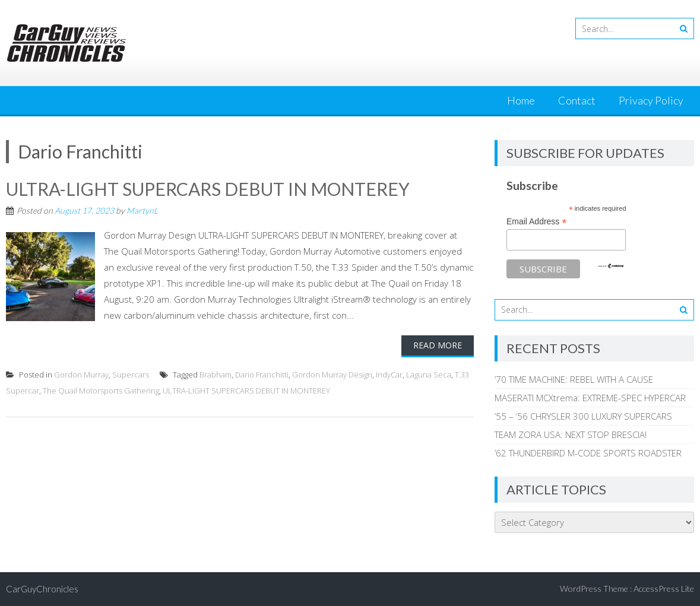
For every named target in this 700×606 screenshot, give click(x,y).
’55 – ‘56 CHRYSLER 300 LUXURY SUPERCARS (583, 416)
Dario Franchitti (262, 375)
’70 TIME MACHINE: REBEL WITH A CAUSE (574, 379)
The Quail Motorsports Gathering (101, 391)
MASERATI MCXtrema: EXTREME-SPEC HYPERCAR (590, 398)
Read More (438, 345)
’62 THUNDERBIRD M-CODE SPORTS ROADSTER (588, 453)
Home (521, 100)
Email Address (537, 222)
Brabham (216, 375)
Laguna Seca (429, 375)
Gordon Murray (81, 375)
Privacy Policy (651, 100)
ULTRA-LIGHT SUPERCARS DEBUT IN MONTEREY (208, 189)
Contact (577, 100)
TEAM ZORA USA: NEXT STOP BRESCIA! (571, 434)
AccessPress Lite (664, 588)
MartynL (142, 210)
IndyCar (389, 375)
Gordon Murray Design (332, 375)
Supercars (131, 375)
